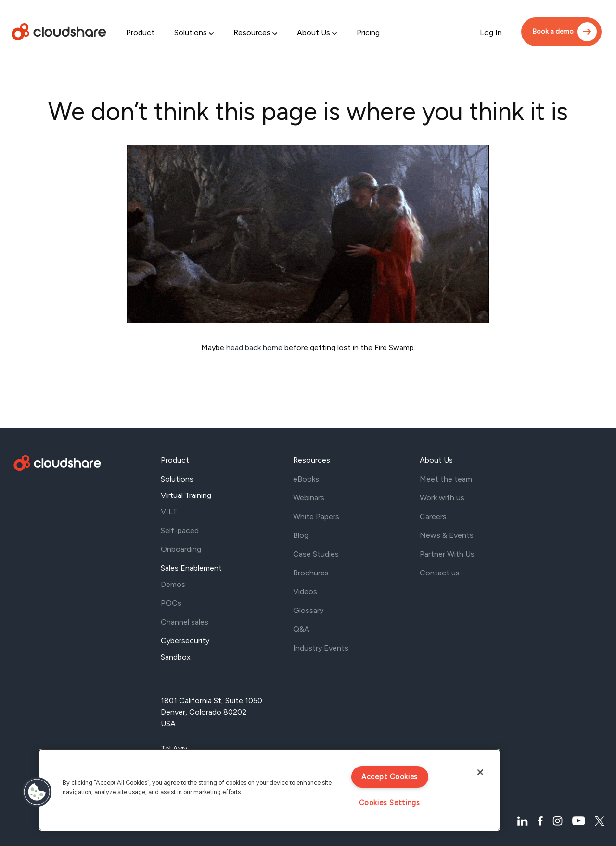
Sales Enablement (191, 568)
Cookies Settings (390, 803)
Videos (305, 592)
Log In (491, 33)
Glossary (308, 610)
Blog (301, 535)
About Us (314, 33)
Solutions (191, 33)
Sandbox (176, 657)
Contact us (440, 573)
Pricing (368, 33)
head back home (254, 347)
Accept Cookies (390, 777)
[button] (37, 792)
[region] (269, 790)
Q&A (301, 629)
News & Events (447, 535)
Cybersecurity (185, 641)
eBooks (306, 479)
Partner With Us (447, 554)
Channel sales (185, 622)
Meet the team (446, 479)
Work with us (442, 498)
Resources (252, 33)
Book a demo (553, 32)
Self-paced (180, 530)
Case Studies (316, 554)
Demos (173, 584)
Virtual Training (186, 495)
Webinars (309, 498)
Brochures (311, 573)
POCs (171, 603)
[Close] (480, 772)
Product (140, 33)
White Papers (316, 516)
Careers (433, 516)
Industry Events (321, 648)
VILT (169, 512)
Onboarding (181, 549)
